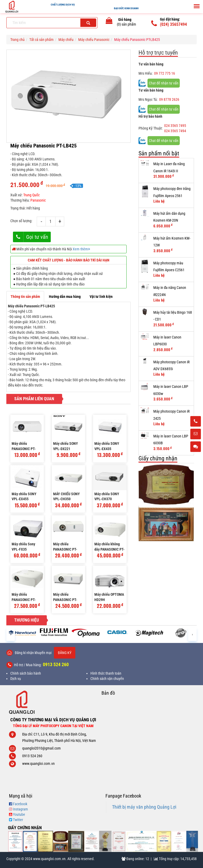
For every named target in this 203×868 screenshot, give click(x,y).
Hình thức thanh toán (106, 673)
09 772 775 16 (165, 73)
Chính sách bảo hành (26, 673)
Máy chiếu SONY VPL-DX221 (66, 446)
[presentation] (11, 634)
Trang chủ (17, 40)
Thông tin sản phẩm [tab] (25, 297)
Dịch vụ (16, 679)
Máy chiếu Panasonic (94, 40)
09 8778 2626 (169, 99)
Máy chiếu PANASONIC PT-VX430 (65, 597)
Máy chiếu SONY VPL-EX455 (24, 497)
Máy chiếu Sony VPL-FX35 (23, 547)
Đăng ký (65, 653)
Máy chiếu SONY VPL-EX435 (107, 446)
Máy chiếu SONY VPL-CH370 (107, 497)
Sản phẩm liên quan (34, 399)
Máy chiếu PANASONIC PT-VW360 (65, 547)
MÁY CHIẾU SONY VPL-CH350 (66, 497)
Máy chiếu (66, 40)
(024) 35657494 (173, 24)
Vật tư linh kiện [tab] (101, 297)
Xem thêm (81, 249)
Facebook (20, 804)
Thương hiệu (27, 620)
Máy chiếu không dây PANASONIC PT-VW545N (109, 547)
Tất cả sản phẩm (41, 40)
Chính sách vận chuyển (107, 679)
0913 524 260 (56, 664)
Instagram (20, 809)
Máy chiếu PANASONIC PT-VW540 (24, 597)
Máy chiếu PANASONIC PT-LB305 (24, 447)
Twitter (18, 820)
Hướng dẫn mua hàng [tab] (65, 297)
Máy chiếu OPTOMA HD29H (109, 597)
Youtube (19, 814)
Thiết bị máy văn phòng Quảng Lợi (144, 807)
